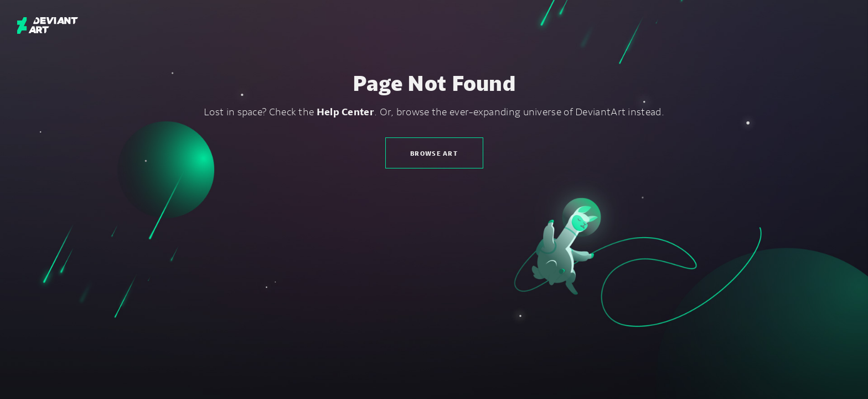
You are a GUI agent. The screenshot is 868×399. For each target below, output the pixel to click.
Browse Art (434, 153)
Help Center (345, 111)
